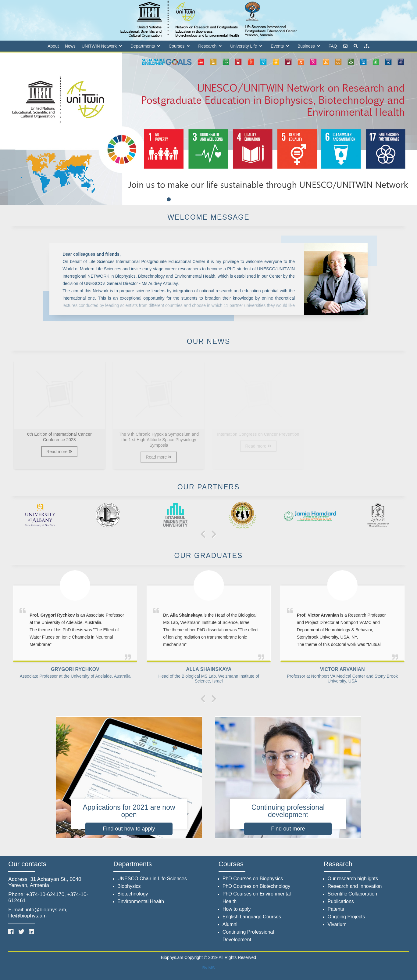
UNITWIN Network (99, 46)
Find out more (288, 829)
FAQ (333, 46)
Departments (143, 46)
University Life (244, 46)
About (53, 46)
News (70, 46)
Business (306, 46)
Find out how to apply (129, 829)
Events (277, 46)
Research (207, 46)
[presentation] (203, 535)
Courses (176, 46)
